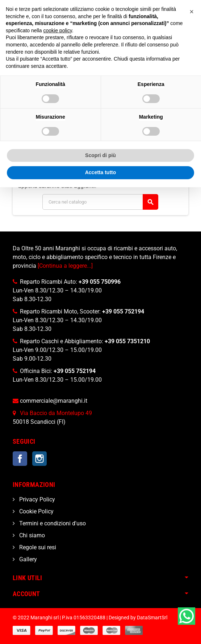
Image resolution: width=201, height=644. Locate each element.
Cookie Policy (36, 511)
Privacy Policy (36, 499)
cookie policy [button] (58, 30)
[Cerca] (100, 202)
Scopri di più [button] (100, 155)
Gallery (27, 559)
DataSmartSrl (152, 618)
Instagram (39, 459)
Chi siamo (31, 535)
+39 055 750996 (100, 282)
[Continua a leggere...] (65, 266)
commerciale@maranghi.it (54, 401)
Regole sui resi (37, 547)
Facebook (20, 459)
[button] (192, 12)
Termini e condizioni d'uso (52, 523)
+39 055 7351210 (127, 341)
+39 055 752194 (123, 311)
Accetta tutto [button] (101, 172)
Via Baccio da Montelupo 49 (56, 413)
